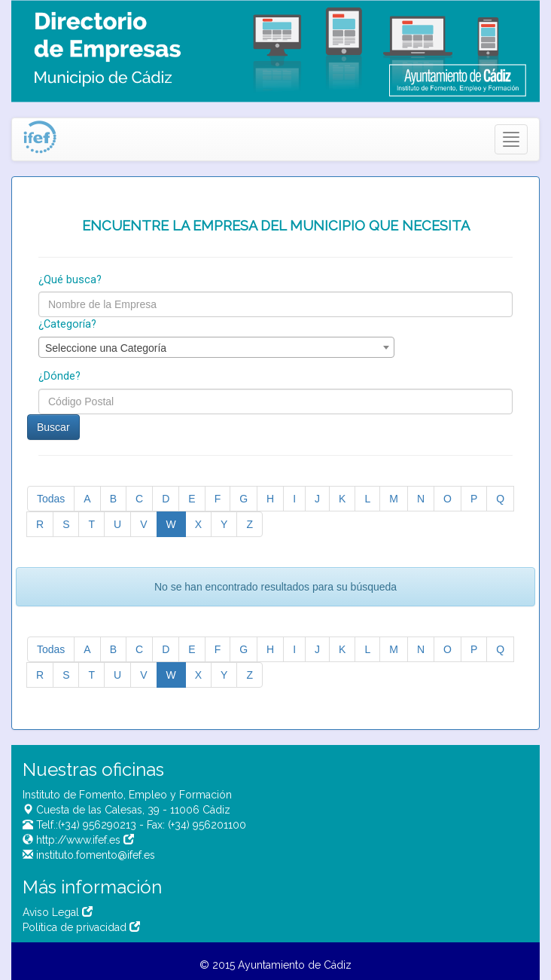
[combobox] (216, 347)
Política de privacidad (81, 927)
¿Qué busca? (70, 280)
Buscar (53, 427)
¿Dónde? (59, 376)
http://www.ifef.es (84, 840)
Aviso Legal (58, 912)
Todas (51, 499)
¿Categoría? (67, 324)
